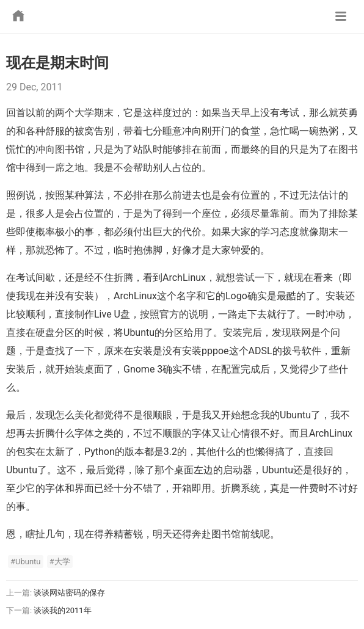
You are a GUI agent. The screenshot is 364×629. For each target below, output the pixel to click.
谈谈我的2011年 (62, 610)
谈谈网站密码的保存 (69, 593)
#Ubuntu (26, 562)
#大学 (60, 562)
